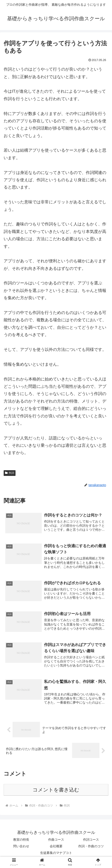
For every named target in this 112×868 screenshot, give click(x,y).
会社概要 (56, 847)
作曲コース (56, 840)
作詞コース (91, 840)
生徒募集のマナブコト (56, 853)
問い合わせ (21, 847)
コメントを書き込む (56, 790)
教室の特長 (21, 840)
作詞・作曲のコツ (91, 847)
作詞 (10, 473)
